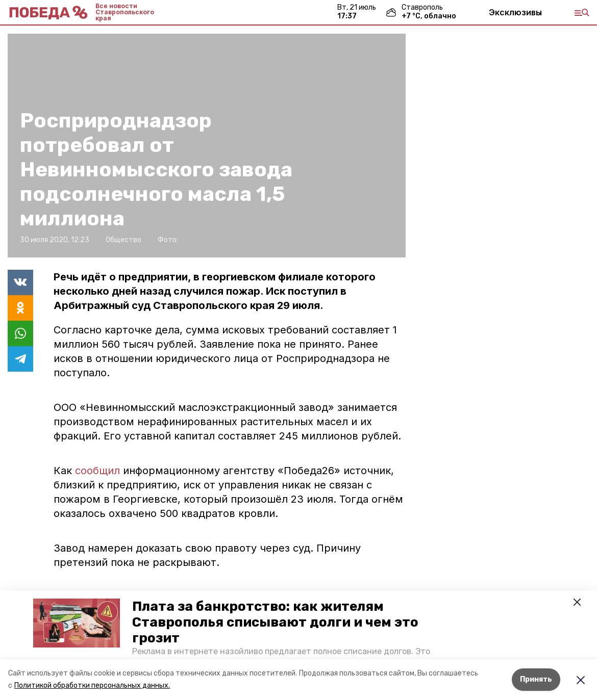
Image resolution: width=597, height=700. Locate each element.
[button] (77, 623)
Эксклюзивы (515, 12)
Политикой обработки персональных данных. (92, 685)
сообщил (99, 471)
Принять (536, 679)
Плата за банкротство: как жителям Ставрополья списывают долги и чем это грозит (275, 622)
